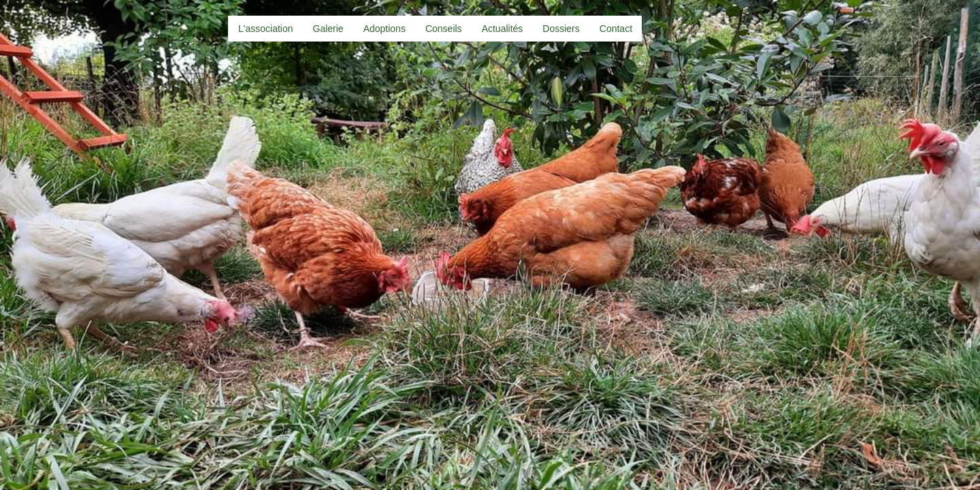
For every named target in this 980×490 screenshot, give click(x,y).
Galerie (328, 29)
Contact (616, 29)
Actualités (503, 29)
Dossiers (561, 29)
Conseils (444, 29)
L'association (266, 29)
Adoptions (385, 29)
